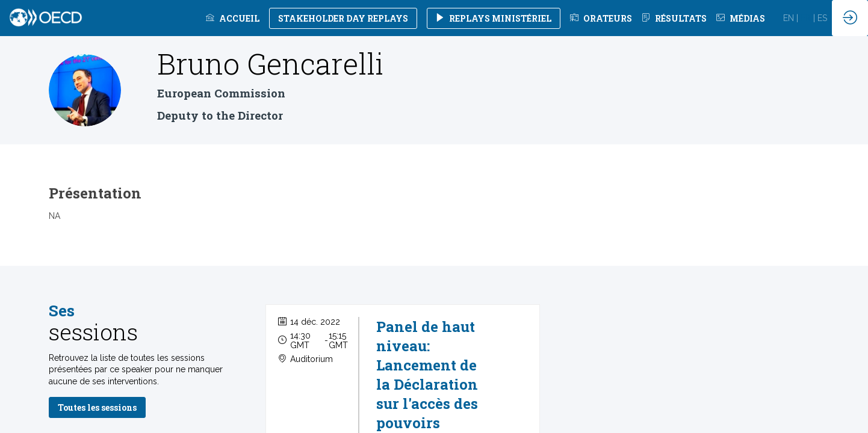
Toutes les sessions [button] (97, 407)
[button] (343, 18)
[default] (601, 18)
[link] (233, 18)
